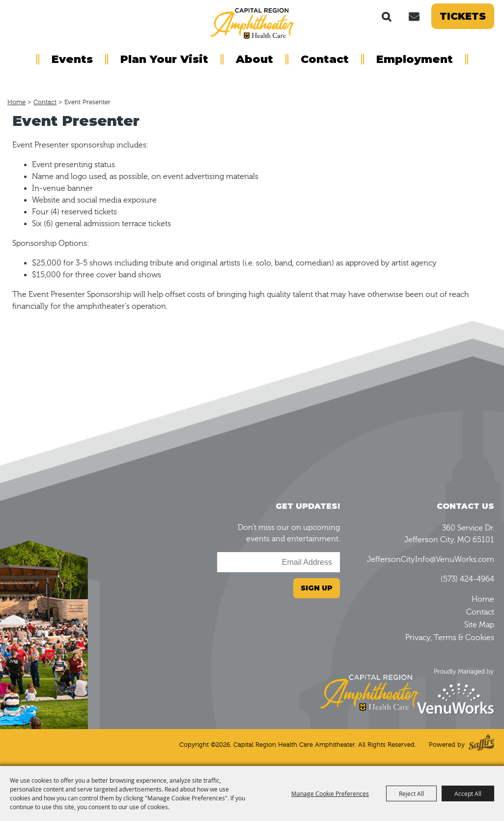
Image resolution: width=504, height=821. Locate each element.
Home (16, 102)
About (254, 59)
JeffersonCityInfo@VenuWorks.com (431, 559)
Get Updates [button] (414, 16)
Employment (415, 59)
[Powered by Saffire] (481, 745)
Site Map (479, 625)
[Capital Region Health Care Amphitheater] (252, 23)
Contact (325, 59)
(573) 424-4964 (467, 579)
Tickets (463, 16)
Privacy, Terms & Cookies (450, 638)
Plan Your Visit (164, 59)
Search (387, 16)
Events (72, 59)
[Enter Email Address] (279, 562)
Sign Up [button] (317, 588)
